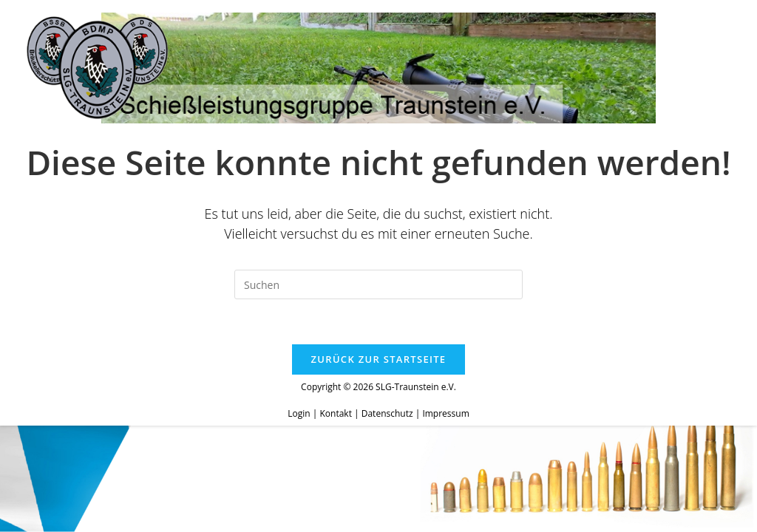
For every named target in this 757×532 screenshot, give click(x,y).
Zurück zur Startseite (379, 359)
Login (299, 413)
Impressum (445, 413)
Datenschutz (387, 413)
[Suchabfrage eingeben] (378, 284)
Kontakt (335, 413)
